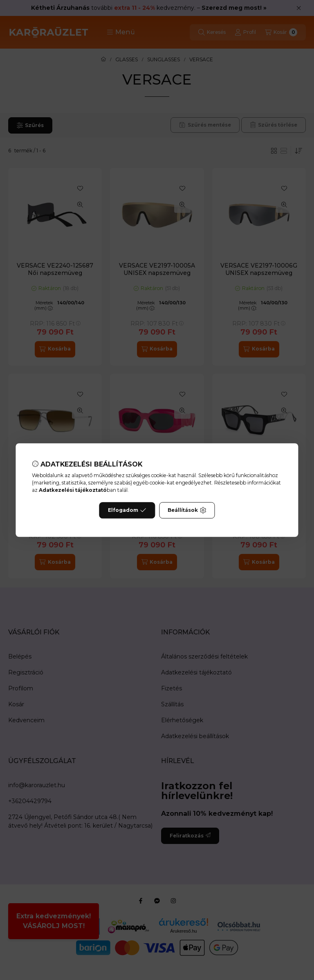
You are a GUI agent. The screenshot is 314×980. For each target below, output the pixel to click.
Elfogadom (127, 510)
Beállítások (187, 510)
